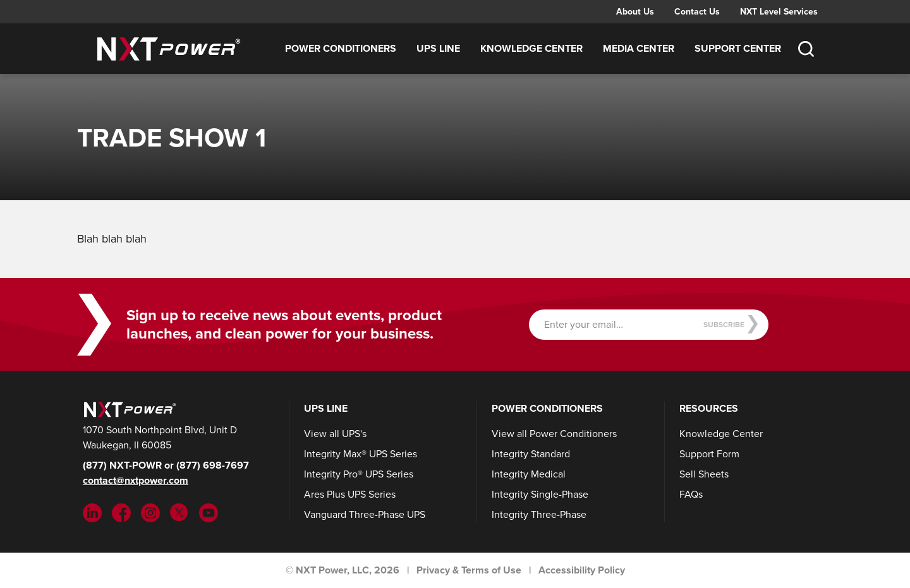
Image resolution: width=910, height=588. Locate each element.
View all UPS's (335, 434)
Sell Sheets (704, 474)
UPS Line (438, 48)
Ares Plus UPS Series (350, 494)
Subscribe (731, 324)
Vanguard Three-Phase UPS (365, 514)
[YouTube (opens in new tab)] (209, 512)
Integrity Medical (529, 474)
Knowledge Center (531, 48)
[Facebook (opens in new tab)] (121, 512)
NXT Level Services (779, 11)
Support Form (709, 454)
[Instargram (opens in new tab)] (150, 512)
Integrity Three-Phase (539, 514)
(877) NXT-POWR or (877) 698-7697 (166, 465)
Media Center (639, 48)
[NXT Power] (128, 408)
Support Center (738, 48)
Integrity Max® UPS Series (361, 454)
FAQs (691, 494)
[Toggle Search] (806, 49)
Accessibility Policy (582, 570)
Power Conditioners (341, 48)
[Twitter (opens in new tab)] (179, 512)
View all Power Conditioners (554, 434)
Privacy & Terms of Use (469, 570)
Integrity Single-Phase (540, 494)
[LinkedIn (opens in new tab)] (92, 512)
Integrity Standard (531, 454)
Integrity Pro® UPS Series (359, 474)
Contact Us (697, 11)
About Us (635, 11)
